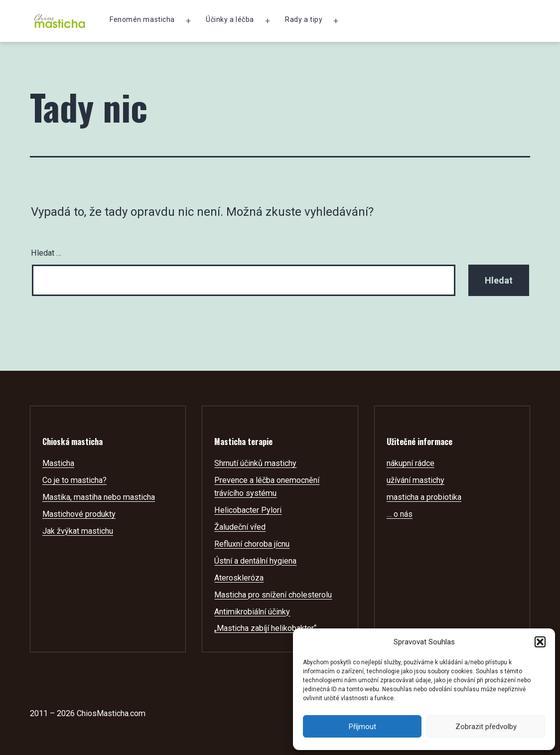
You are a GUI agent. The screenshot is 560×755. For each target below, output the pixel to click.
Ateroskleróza (239, 578)
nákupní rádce (411, 463)
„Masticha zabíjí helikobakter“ (265, 628)
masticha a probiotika (424, 497)
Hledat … (46, 253)
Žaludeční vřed (240, 527)
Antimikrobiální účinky (252, 612)
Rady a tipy (304, 19)
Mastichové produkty (79, 514)
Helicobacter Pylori (248, 510)
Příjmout (362, 727)
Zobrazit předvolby (486, 727)
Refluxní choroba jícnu (252, 544)
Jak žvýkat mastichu (78, 531)
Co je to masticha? (74, 480)
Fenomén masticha (142, 19)
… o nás (400, 514)
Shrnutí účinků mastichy (255, 463)
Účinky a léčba (230, 19)
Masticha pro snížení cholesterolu (273, 595)
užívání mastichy (416, 480)
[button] (540, 642)
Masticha (58, 463)
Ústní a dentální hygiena (255, 561)
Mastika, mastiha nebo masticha (99, 497)
